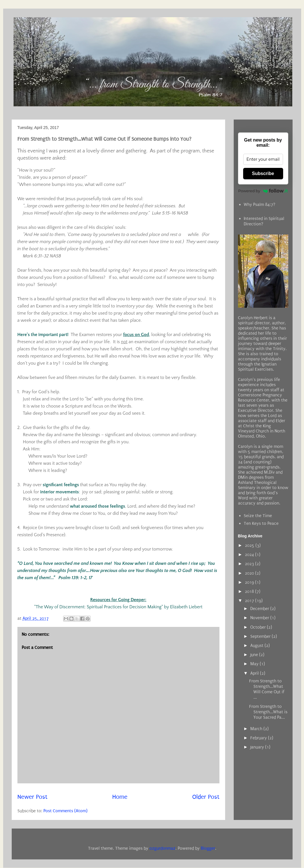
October (259, 627)
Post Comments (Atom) (65, 811)
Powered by (263, 191)
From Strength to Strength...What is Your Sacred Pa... (268, 712)
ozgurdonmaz (162, 848)
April (255, 673)
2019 (250, 582)
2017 (250, 601)
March (257, 729)
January (258, 747)
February (259, 738)
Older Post (206, 797)
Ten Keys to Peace (261, 523)
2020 (250, 573)
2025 (250, 545)
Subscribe (263, 173)
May (255, 664)
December (260, 609)
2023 (250, 564)
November (260, 618)
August (257, 645)
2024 (250, 555)
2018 (250, 591)
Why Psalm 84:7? (260, 204)
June (255, 655)
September (261, 636)
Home (120, 797)
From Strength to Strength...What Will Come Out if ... (267, 689)
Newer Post (32, 797)
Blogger (208, 848)
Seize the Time (258, 516)
